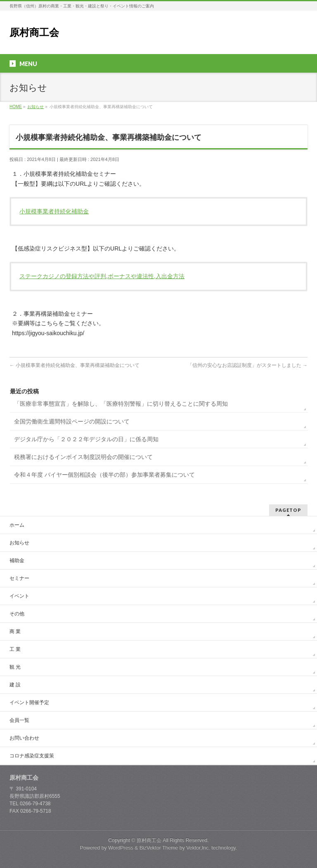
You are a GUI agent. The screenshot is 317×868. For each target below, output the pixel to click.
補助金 (17, 561)
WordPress (121, 848)
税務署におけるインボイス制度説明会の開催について (83, 457)
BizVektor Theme (159, 848)
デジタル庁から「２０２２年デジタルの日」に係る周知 (86, 439)
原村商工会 (34, 32)
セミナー (19, 578)
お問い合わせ (24, 738)
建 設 (15, 685)
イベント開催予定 (29, 702)
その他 (17, 614)
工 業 (15, 649)
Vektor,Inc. (198, 848)
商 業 (15, 631)
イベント (19, 596)
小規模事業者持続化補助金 (54, 211)
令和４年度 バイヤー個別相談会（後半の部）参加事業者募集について (104, 475)
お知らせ (19, 543)
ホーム (17, 525)
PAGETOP (288, 510)
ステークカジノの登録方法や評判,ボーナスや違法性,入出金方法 (102, 276)
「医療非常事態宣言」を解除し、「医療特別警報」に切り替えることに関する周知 (121, 404)
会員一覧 (19, 720)
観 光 (15, 667)
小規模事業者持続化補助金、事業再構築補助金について (75, 365)
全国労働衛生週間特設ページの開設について (72, 421)
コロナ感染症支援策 (32, 756)
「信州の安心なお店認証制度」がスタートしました (247, 365)
